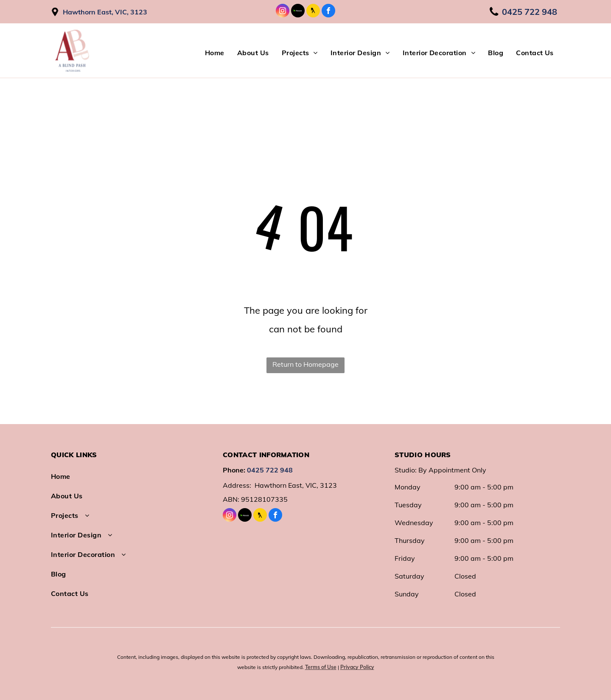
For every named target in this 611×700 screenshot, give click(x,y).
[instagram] (283, 12)
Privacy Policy (357, 667)
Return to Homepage (305, 364)
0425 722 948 (270, 470)
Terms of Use (321, 667)
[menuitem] (215, 53)
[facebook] (328, 12)
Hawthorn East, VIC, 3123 (105, 12)
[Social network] (298, 12)
